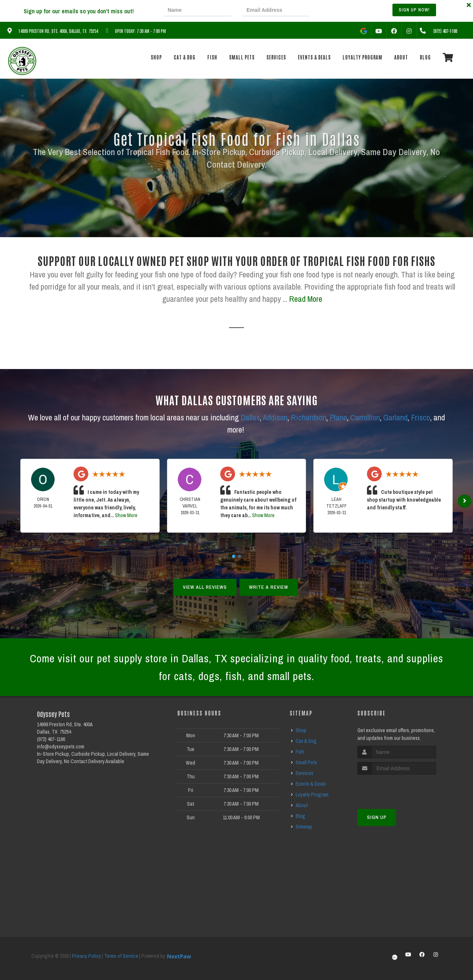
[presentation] (346, 11)
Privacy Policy (86, 956)
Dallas (250, 417)
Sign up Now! (414, 10)
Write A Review (269, 587)
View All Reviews (205, 587)
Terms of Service (121, 956)
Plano (338, 417)
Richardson (309, 417)
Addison (275, 417)
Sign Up (377, 817)
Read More (306, 299)
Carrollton (365, 417)
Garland (395, 417)
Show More (126, 515)
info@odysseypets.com (61, 747)
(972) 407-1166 (51, 739)
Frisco (421, 417)
